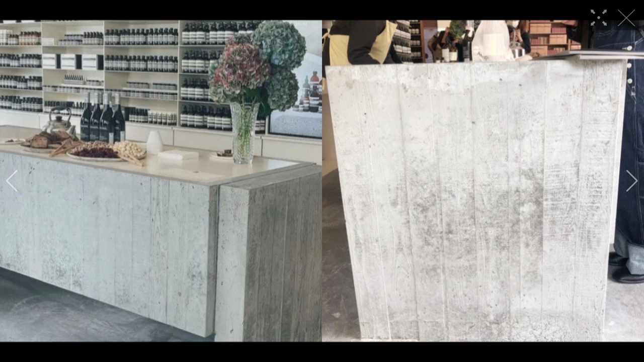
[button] (12, 181)
